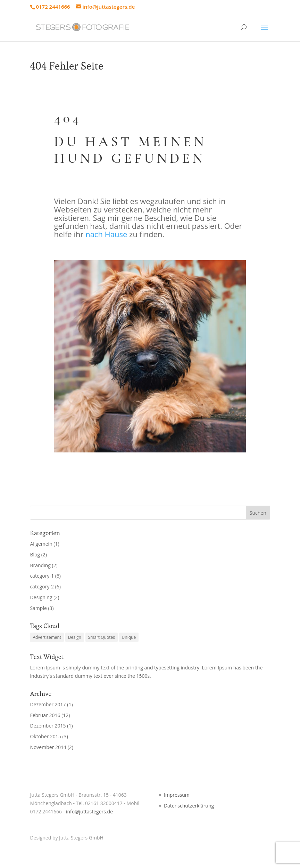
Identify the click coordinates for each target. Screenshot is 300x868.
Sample (38, 608)
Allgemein (41, 544)
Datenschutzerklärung (189, 806)
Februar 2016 (45, 715)
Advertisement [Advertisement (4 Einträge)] (47, 637)
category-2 (42, 586)
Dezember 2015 (48, 726)
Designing (41, 597)
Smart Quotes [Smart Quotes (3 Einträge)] (102, 637)
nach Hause (106, 234)
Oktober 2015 (45, 736)
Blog (35, 554)
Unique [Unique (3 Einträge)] (129, 637)
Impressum (177, 795)
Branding (40, 565)
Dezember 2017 (48, 704)
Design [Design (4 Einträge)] (75, 637)
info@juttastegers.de (89, 811)
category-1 (42, 576)
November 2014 (48, 747)
